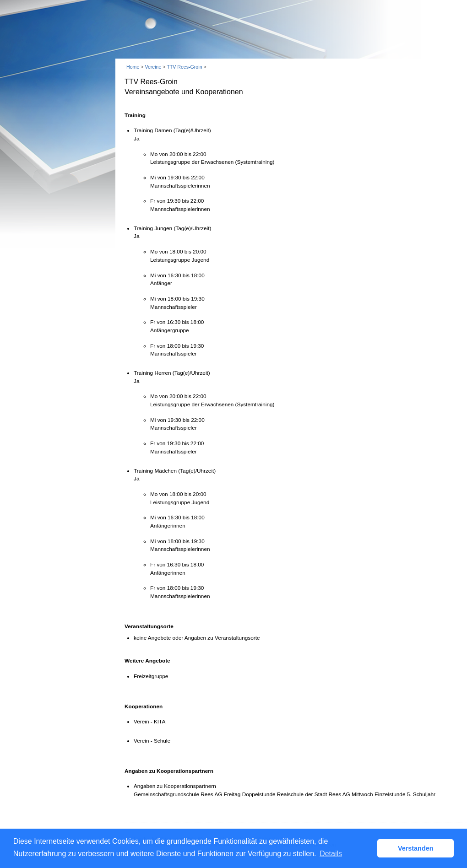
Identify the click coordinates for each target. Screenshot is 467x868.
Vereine (153, 67)
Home (133, 67)
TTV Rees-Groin (184, 67)
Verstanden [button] (416, 848)
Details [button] (331, 854)
